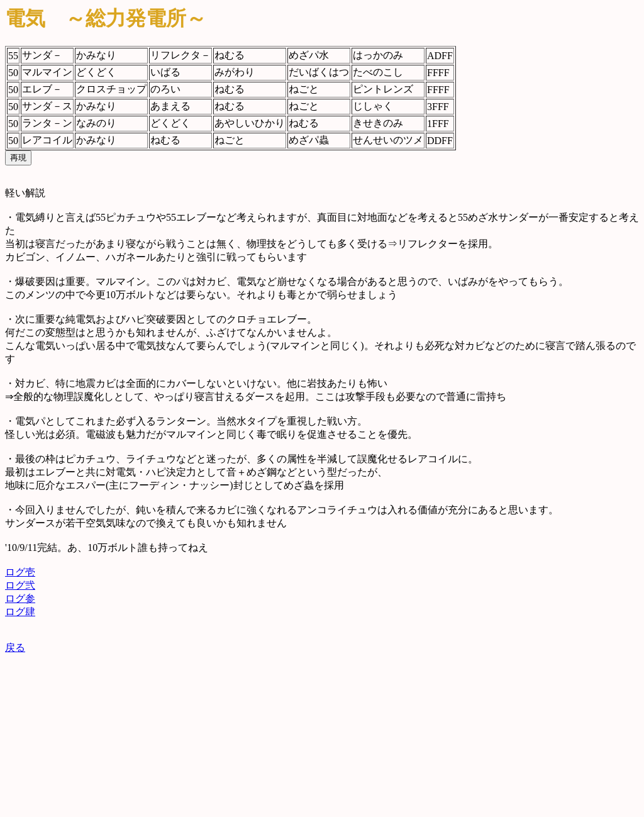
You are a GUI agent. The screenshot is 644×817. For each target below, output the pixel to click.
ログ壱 (20, 572)
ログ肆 (20, 612)
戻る (15, 647)
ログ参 (20, 598)
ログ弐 (20, 585)
